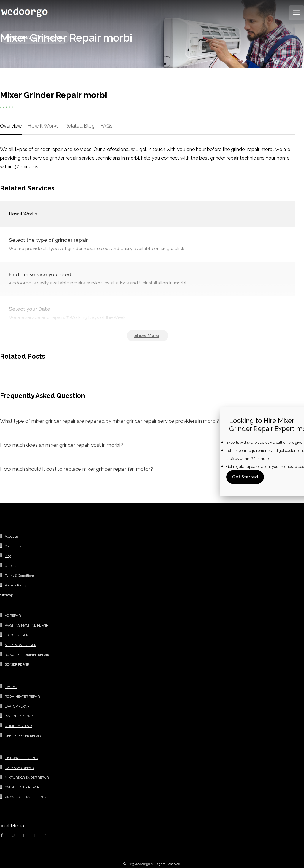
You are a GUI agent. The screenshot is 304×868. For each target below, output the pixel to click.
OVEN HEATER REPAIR (22, 787)
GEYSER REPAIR (17, 665)
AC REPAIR (13, 616)
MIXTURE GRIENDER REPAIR (27, 778)
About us (12, 536)
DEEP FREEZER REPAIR (23, 736)
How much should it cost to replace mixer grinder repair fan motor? (77, 469)
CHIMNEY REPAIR (18, 726)
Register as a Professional (35, 37)
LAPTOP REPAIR (17, 706)
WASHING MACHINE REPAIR (26, 625)
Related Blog (80, 126)
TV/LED (11, 687)
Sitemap (7, 595)
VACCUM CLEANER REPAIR (26, 797)
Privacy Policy (15, 585)
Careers (10, 566)
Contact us (13, 546)
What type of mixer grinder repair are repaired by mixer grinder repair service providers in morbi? (110, 421)
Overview (11, 126)
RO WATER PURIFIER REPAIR (27, 655)
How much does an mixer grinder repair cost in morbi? (61, 445)
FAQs (106, 126)
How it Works (43, 126)
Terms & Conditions (20, 576)
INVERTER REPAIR (19, 716)
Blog (8, 556)
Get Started (245, 477)
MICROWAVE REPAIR (20, 645)
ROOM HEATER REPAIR (22, 697)
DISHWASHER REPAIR (22, 758)
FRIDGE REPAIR (16, 635)
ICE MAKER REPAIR (19, 768)
